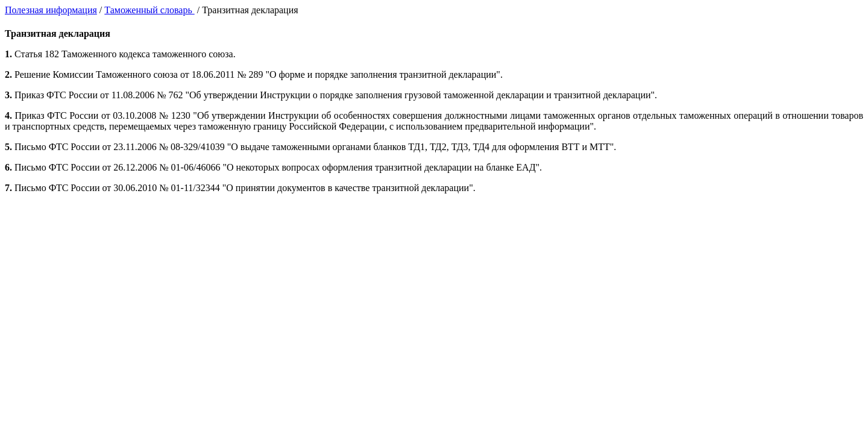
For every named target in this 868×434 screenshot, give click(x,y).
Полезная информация (51, 10)
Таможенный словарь (149, 10)
